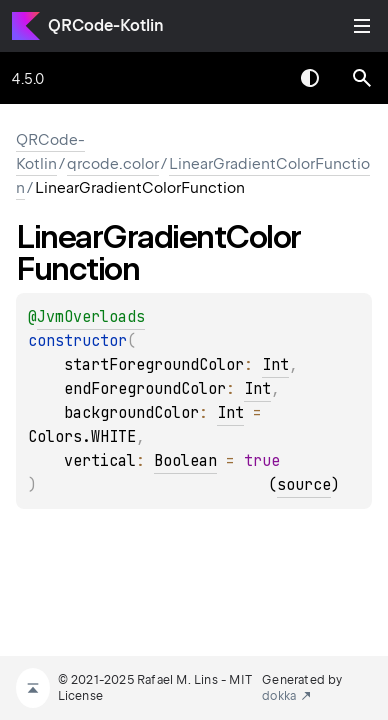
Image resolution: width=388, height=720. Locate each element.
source (304, 485)
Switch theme (310, 78)
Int (275, 365)
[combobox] (258, 78)
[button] (362, 78)
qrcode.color (113, 164)
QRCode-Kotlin (106, 25)
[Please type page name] (362, 78)
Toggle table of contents (362, 26)
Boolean (185, 461)
